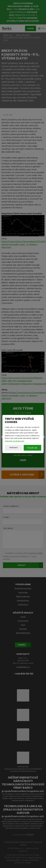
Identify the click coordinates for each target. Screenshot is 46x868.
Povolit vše (32, 448)
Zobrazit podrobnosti (14, 441)
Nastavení (14, 448)
